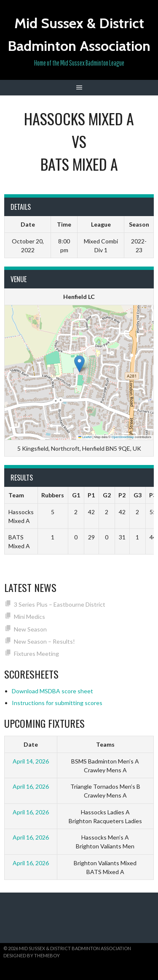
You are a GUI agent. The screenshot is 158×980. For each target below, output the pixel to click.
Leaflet (85, 437)
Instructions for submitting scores (57, 703)
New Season (30, 629)
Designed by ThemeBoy (32, 955)
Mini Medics (29, 617)
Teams (105, 744)
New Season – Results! (44, 641)
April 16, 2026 (31, 786)
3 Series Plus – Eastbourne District (60, 604)
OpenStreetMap (123, 437)
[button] (79, 364)
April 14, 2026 (31, 761)
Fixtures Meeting (36, 654)
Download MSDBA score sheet (52, 691)
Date (31, 744)
